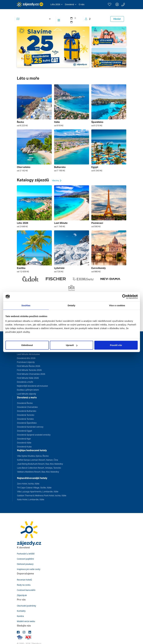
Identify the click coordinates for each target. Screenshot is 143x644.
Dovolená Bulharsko (27, 411)
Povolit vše (116, 345)
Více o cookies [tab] (117, 305)
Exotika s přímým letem (28, 390)
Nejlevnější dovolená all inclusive (32, 386)
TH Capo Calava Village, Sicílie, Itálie (34, 488)
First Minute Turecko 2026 (29, 370)
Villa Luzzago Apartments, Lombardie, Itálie (38, 491)
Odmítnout (27, 345)
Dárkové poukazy (25, 564)
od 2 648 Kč (22, 226)
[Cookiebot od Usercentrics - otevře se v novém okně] (124, 296)
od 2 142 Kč (22, 171)
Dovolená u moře (25, 382)
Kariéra (20, 616)
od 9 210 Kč (97, 125)
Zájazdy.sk (22, 595)
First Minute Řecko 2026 (28, 366)
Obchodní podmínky (26, 606)
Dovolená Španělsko (27, 423)
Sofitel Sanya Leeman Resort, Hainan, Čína (38, 460)
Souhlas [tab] (26, 305)
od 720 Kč (59, 272)
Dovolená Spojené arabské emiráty (34, 435)
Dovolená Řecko (25, 403)
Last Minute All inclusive (28, 354)
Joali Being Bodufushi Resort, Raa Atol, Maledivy (40, 464)
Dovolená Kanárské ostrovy (30, 427)
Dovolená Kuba (24, 447)
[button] (56, 4)
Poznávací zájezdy (26, 362)
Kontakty (21, 611)
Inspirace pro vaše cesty (29, 569)
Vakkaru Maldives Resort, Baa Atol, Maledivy (38, 472)
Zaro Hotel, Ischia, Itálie (28, 484)
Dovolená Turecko (26, 415)
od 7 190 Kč (60, 171)
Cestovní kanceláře (26, 590)
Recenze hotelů (24, 580)
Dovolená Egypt (25, 431)
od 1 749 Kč (60, 226)
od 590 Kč (96, 226)
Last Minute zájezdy (26, 394)
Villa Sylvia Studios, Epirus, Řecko (33, 456)
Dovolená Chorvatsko (27, 407)
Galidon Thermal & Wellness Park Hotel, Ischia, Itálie (42, 495)
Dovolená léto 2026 (26, 358)
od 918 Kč (59, 125)
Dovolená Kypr (24, 439)
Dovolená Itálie (24, 443)
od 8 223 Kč (22, 125)
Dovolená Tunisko (25, 419)
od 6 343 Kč (97, 171)
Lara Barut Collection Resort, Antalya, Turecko (39, 468)
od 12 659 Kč (23, 272)
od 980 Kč (96, 272)
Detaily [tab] (72, 305)
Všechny (57, 181)
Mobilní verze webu (26, 621)
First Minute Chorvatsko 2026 (31, 374)
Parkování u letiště (26, 554)
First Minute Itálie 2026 (28, 378)
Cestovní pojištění (25, 559)
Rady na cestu (24, 585)
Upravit (72, 345)
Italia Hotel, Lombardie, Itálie (31, 499)
